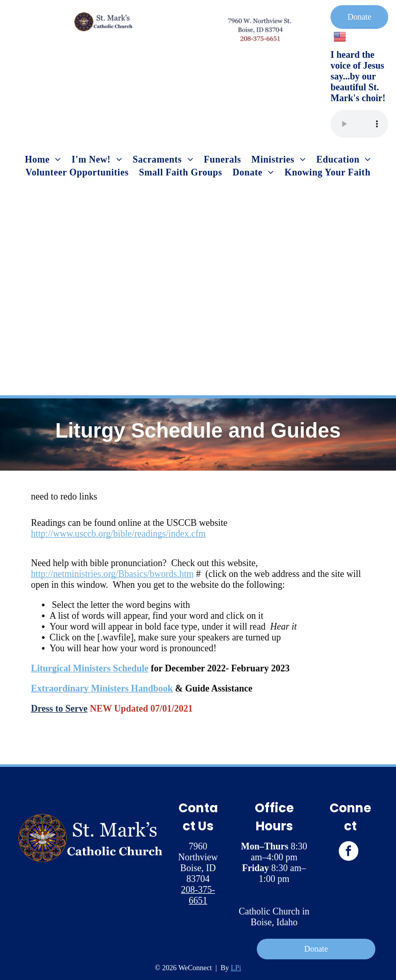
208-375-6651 (198, 895)
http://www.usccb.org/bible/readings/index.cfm (118, 534)
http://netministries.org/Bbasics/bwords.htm (112, 574)
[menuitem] (43, 160)
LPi (236, 968)
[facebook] (349, 852)
